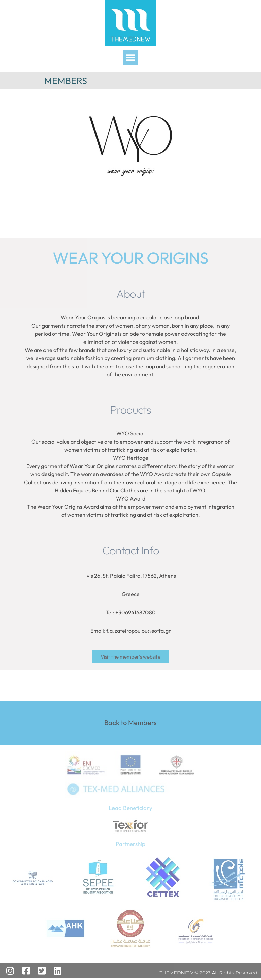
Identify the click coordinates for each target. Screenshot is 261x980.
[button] (131, 57)
